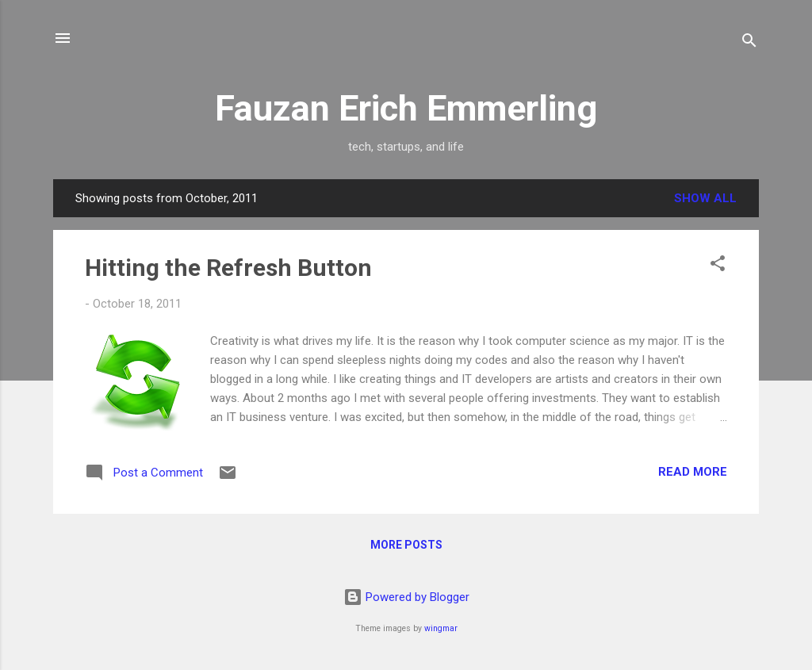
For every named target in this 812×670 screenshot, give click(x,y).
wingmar (441, 628)
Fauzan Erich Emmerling (406, 108)
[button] (718, 266)
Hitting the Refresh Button (228, 268)
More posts (406, 545)
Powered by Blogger (406, 597)
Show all (705, 198)
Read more (693, 472)
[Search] (749, 43)
